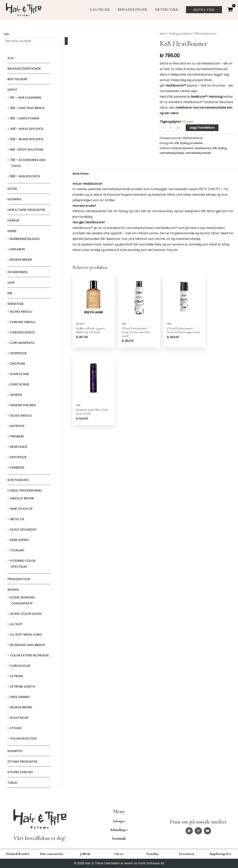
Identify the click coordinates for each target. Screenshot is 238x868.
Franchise (153, 854)
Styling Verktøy (20, 772)
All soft (17, 624)
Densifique (19, 353)
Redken (13, 590)
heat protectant (182, 148)
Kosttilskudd (18, 480)
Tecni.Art (17, 550)
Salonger (119, 821)
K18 (10, 293)
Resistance (19, 447)
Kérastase (16, 304)
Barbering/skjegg (25, 239)
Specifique (18, 457)
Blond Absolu (21, 312)
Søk (6, 34)
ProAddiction (19, 579)
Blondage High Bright (28, 645)
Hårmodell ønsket (18, 854)
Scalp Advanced (23, 530)
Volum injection (23, 739)
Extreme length (23, 687)
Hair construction (52, 854)
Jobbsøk (85, 854)
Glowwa (15, 199)
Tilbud (12, 783)
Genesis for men (23, 405)
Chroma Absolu (23, 322)
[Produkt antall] (171, 128)
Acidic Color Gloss (26, 614)
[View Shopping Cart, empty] (230, 10)
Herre (12, 231)
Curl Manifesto (22, 343)
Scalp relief (19, 718)
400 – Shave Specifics (27, 129)
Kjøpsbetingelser (220, 854)
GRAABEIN (17, 249)
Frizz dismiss (20, 697)
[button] (204, 10)
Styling (16, 728)
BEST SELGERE (17, 79)
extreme (17, 676)
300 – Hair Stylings (25, 119)
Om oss (119, 854)
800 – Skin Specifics (25, 176)
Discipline (18, 364)
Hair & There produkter (26, 210)
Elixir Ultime (20, 374)
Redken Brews (21, 260)
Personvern (186, 854)
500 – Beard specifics (27, 139)
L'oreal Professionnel (25, 491)
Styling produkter (22, 762)
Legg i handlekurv (202, 128)
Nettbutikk (119, 839)
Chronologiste (23, 333)
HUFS (11, 283)
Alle (11, 58)
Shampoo (15, 751)
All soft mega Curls (26, 635)
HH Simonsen (17, 272)
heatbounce (203, 148)
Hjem (163, 34)
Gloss (12, 189)
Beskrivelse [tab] (81, 174)
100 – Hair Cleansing (26, 98)
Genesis (16, 395)
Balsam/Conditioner (24, 69)
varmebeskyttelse (172, 153)
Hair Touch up (21, 509)
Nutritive (17, 426)
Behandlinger (119, 830)
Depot (12, 90)
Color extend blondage (30, 656)
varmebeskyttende (198, 153)
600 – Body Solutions (27, 150)
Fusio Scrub (20, 385)
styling (222, 148)
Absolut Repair (22, 499)
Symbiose (17, 468)
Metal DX (17, 519)
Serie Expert (20, 540)
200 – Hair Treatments (28, 108)
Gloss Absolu (21, 416)
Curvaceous (20, 666)
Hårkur (13, 221)
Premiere (17, 437)
